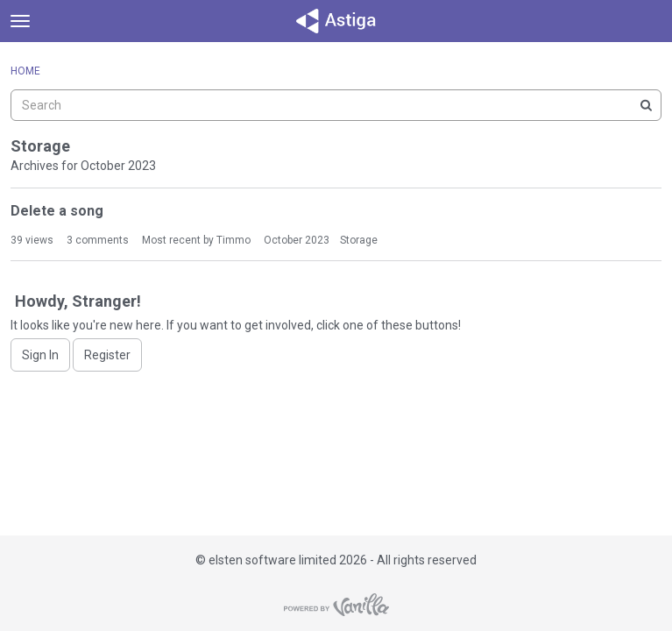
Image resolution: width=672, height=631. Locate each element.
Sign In (40, 355)
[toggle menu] (20, 21)
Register (107, 355)
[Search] (646, 105)
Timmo (233, 240)
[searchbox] (336, 105)
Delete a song (57, 211)
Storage (359, 240)
